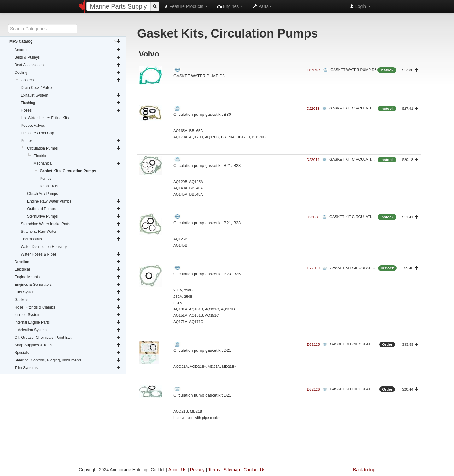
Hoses (71, 110)
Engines (230, 6)
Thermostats (71, 239)
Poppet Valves (33, 126)
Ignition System (68, 315)
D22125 (314, 344)
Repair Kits (49, 186)
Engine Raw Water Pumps (74, 201)
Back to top (364, 470)
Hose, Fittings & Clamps (68, 307)
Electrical (68, 269)
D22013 (313, 108)
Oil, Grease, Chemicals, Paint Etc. (68, 338)
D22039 (313, 268)
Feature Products (186, 6)
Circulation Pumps (74, 148)
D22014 (313, 159)
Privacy (197, 470)
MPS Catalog (65, 41)
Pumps (71, 141)
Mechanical (77, 163)
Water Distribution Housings (44, 247)
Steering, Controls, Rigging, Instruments (68, 360)
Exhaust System (71, 95)
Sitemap (232, 470)
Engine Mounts (68, 277)
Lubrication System (68, 330)
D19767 (314, 70)
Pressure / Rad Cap (37, 133)
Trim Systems (68, 368)
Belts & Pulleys (68, 57)
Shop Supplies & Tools (68, 345)
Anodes (68, 50)
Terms (214, 470)
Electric (40, 156)
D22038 (313, 217)
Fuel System (68, 292)
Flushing (71, 103)
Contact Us (254, 470)
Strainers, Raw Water (71, 232)
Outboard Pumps (74, 209)
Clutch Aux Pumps (43, 194)
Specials (68, 353)
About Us (178, 470)
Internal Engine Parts (68, 322)
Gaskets (68, 300)
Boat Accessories (68, 65)
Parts (262, 6)
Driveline (68, 262)
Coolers (71, 80)
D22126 (314, 389)
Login (360, 6)
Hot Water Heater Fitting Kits (45, 118)
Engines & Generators (68, 285)
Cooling (68, 73)
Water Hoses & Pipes (71, 254)
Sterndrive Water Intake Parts (71, 224)
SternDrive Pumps (74, 216)
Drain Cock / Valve (36, 88)
